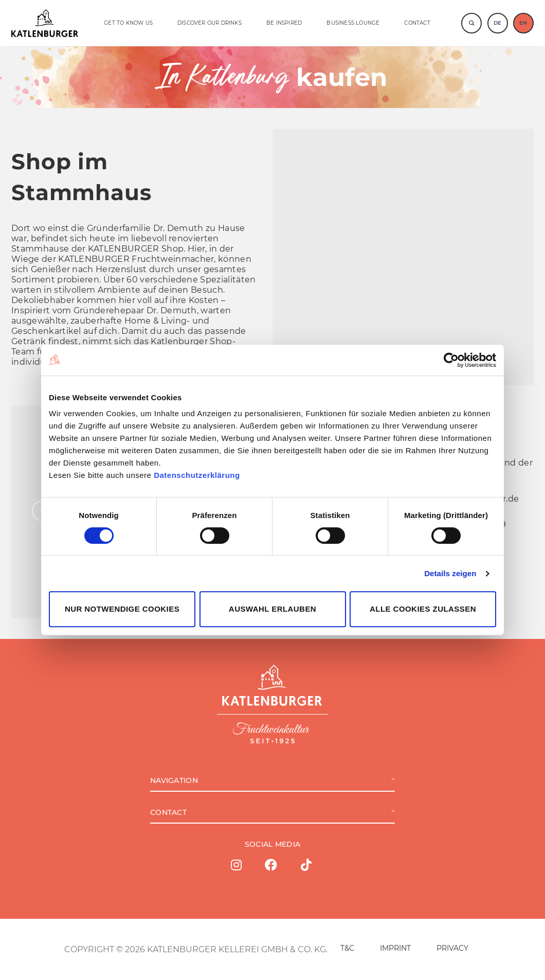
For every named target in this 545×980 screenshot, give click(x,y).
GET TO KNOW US (128, 23)
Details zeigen (450, 573)
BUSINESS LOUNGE (353, 23)
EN (523, 23)
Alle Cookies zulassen (423, 609)
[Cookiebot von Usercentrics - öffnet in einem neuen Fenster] (451, 360)
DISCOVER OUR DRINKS (210, 23)
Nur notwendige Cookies (122, 609)
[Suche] (471, 23)
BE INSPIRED (284, 23)
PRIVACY (452, 948)
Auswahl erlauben (272, 609)
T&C (347, 948)
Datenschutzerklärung (197, 475)
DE (497, 23)
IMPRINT (395, 948)
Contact (417, 23)
